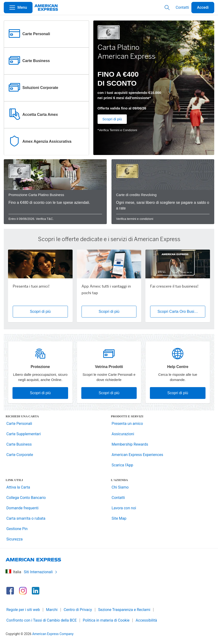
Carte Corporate (20, 455)
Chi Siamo (120, 487)
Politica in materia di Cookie (106, 620)
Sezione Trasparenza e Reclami (124, 610)
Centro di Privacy (78, 610)
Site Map (119, 518)
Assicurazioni (123, 434)
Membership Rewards (130, 444)
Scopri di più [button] (40, 312)
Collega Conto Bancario (26, 498)
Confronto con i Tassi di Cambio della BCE (41, 620)
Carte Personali (19, 424)
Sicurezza (14, 539)
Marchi (52, 610)
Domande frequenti (22, 508)
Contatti (182, 7)
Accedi (203, 7)
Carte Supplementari (24, 434)
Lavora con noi (124, 508)
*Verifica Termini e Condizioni (117, 130)
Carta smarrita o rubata (26, 518)
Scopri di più (112, 119)
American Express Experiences (138, 455)
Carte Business (19, 444)
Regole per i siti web (23, 610)
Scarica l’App (123, 465)
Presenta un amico (127, 424)
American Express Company (53, 634)
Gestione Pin (17, 529)
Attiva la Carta (18, 487)
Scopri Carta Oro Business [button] (180, 312)
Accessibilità (146, 620)
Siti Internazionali (41, 572)
